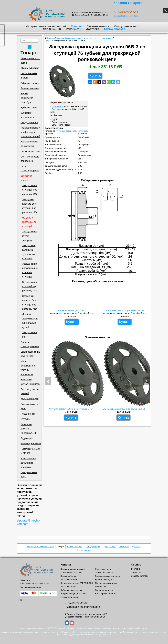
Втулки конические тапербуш (27, 98)
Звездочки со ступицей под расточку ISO (30, 190)
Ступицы (25, 419)
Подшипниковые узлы (30, 406)
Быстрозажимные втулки (107, 576)
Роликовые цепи (103, 569)
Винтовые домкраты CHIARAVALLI (28, 429)
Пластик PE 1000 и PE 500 (30, 451)
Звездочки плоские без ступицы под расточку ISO (29, 206)
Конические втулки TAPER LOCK (77, 583)
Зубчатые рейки (29, 108)
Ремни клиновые (30, 88)
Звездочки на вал (30, 335)
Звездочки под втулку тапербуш (30, 236)
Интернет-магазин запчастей (46, 26)
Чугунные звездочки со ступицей (29, 222)
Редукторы (26, 438)
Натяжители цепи (30, 151)
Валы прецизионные (105, 594)
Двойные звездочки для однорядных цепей (30, 321)
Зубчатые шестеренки (27, 115)
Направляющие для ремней (29, 144)
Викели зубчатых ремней (30, 391)
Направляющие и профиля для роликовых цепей (30, 132)
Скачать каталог (98, 26)
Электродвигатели (31, 444)
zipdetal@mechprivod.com (127, 16)
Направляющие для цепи (73, 594)
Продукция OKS (29, 122)
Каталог (66, 565)
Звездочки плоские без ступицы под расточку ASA (30, 302)
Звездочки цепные (26, 178)
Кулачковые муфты (105, 579)
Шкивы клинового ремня (30, 61)
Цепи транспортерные (30, 168)
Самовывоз (58, 106)
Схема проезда (115, 29)
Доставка (93, 29)
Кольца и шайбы (30, 399)
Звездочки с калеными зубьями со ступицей (29, 252)
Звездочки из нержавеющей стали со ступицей (30, 270)
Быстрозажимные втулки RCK (30, 354)
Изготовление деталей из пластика (28, 463)
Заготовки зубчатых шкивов (30, 382)
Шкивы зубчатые (30, 68)
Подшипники (28, 414)
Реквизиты (73, 29)
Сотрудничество (126, 26)
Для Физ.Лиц (52, 29)
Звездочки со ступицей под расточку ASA (30, 286)
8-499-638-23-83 (78, 603)
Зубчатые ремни (30, 83)
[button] (48, 381)
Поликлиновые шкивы (29, 76)
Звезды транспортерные (30, 344)
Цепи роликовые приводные (30, 159)
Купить (95, 76)
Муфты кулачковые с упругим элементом (28, 368)
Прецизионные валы (29, 475)
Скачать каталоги (140, 576)
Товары (76, 26)
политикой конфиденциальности (107, 632)
